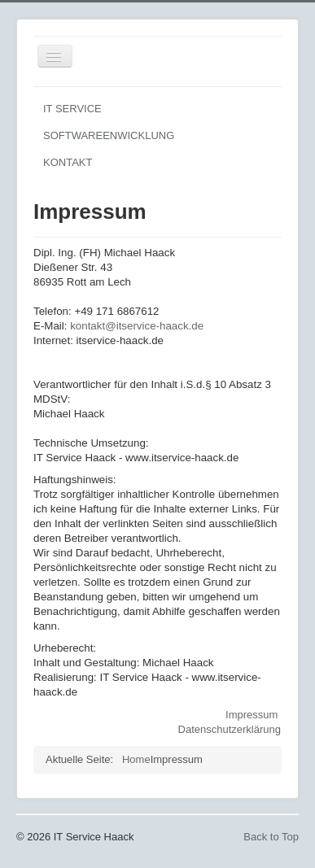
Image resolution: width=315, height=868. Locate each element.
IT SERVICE (72, 109)
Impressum (252, 715)
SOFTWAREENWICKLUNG (109, 135)
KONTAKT (68, 162)
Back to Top (271, 837)
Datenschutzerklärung (230, 729)
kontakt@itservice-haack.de (137, 326)
